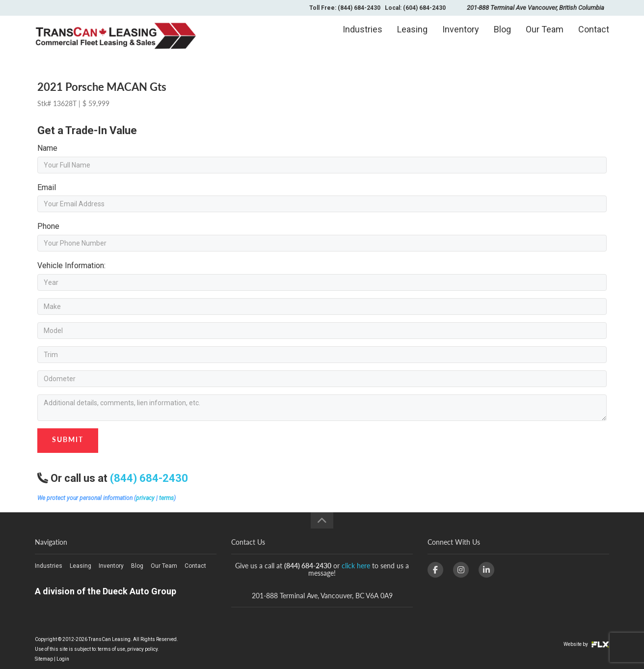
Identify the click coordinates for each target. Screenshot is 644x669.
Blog (502, 38)
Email (47, 187)
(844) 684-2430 (149, 478)
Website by (586, 644)
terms (166, 498)
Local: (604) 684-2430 (415, 8)
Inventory (461, 38)
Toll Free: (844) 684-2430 (345, 8)
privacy (145, 498)
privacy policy (142, 649)
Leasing (412, 38)
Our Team (545, 38)
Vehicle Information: (71, 265)
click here (356, 566)
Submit (68, 439)
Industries (362, 38)
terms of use (111, 649)
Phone (48, 226)
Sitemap (44, 659)
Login (63, 659)
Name (47, 148)
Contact (594, 38)
